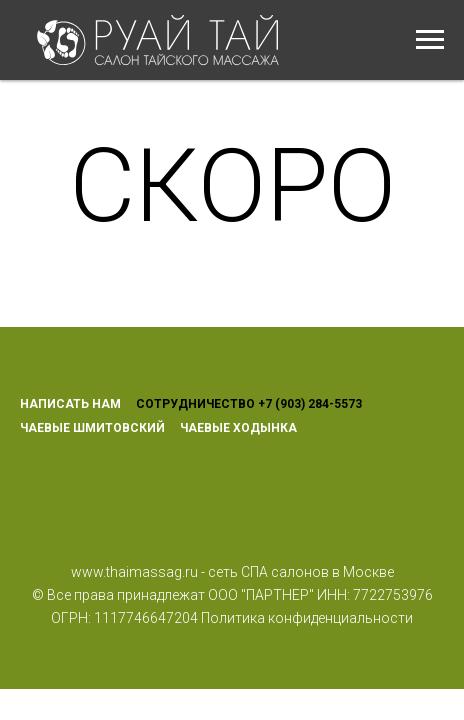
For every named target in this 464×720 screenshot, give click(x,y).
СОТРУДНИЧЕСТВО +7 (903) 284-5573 (249, 404)
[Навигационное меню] (430, 40)
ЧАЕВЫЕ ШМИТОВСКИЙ (92, 428)
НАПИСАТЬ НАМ (70, 404)
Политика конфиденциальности (307, 618)
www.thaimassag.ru (134, 572)
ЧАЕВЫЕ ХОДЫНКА (238, 428)
